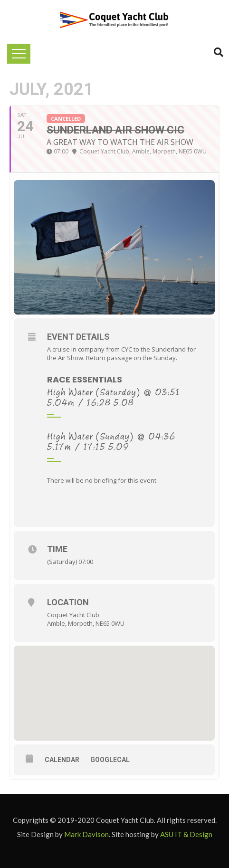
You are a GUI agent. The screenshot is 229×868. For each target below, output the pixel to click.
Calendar (62, 760)
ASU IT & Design (186, 834)
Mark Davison (86, 834)
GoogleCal (110, 760)
